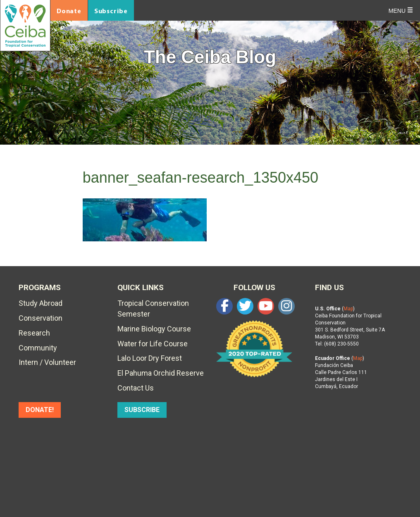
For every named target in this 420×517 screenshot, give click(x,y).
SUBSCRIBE (142, 410)
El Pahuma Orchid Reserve (161, 373)
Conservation (41, 318)
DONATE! (40, 410)
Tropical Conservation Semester (153, 309)
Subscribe (111, 11)
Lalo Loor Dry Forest (150, 358)
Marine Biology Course (154, 329)
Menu (397, 11)
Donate (69, 11)
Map (348, 309)
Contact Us (136, 388)
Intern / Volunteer (47, 362)
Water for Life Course (153, 344)
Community (38, 348)
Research (34, 333)
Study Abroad (41, 303)
